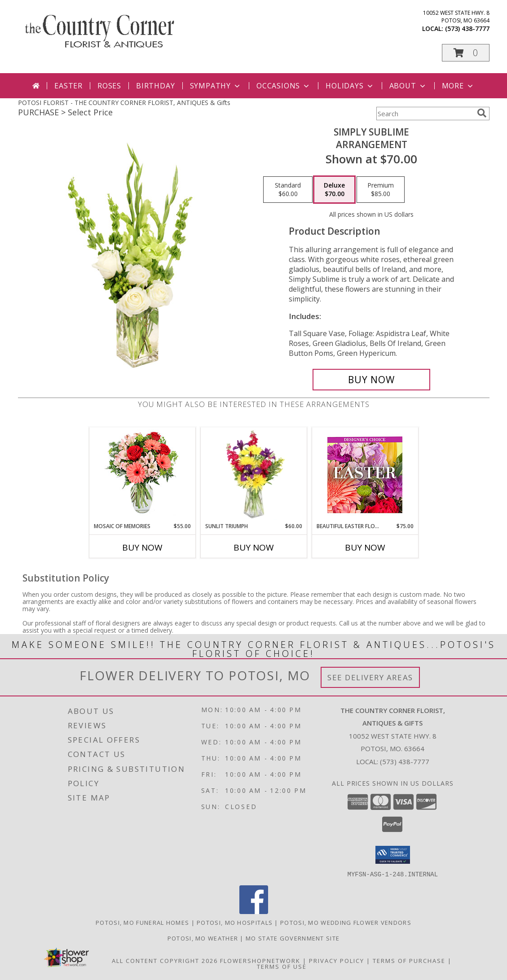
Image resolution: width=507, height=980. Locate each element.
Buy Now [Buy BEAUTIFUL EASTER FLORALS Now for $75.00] (365, 547)
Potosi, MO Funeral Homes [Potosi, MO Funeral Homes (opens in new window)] (142, 922)
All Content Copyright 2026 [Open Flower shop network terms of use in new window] (165, 960)
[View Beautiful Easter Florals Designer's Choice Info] (365, 475)
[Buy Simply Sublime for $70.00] (372, 380)
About (408, 86)
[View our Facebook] (254, 911)
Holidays (350, 86)
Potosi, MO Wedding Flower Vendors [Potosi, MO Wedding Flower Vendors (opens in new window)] (346, 922)
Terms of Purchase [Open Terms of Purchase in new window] (409, 960)
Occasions (284, 86)
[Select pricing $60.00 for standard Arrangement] (288, 190)
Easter (68, 86)
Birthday (155, 86)
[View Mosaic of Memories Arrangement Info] (142, 475)
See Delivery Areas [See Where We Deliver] (370, 677)
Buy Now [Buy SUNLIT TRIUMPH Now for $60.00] (254, 547)
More (458, 86)
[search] (482, 113)
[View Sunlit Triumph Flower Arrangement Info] (253, 475)
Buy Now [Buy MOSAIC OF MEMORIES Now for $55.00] (142, 547)
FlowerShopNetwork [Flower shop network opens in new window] (260, 960)
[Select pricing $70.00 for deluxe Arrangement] (334, 190)
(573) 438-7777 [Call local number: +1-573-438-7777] (467, 28)
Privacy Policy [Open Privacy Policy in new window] (337, 960)
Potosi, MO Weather (203, 938)
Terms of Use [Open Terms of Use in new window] (282, 966)
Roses (109, 86)
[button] (466, 53)
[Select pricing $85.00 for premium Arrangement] (381, 190)
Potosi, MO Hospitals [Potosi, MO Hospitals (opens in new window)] (235, 922)
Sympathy (216, 86)
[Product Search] (425, 114)
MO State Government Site (293, 938)
